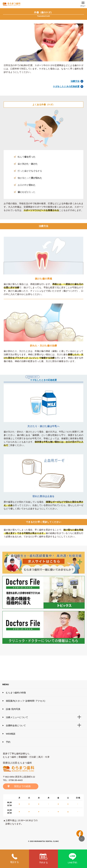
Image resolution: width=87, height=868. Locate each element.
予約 (8, 742)
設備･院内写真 (13, 709)
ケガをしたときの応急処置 (66, 86)
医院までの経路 (22, 786)
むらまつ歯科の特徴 (16, 693)
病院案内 (26, 701)
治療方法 (75, 81)
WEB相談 (11, 734)
